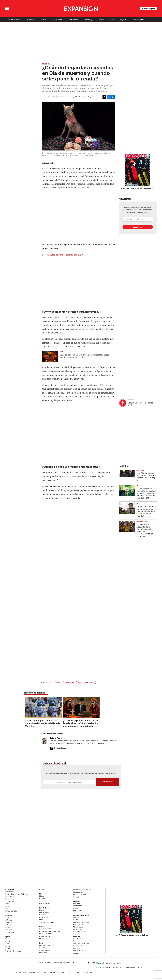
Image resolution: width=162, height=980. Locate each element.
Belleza (9, 949)
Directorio (88, 973)
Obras (102, 20)
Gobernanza (45, 950)
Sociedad (10, 932)
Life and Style (138, 20)
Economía (57, 20)
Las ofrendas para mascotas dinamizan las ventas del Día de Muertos (61, 723)
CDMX (8, 925)
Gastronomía (79, 939)
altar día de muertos (87, 682)
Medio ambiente (47, 945)
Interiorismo (45, 939)
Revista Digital (149, 9)
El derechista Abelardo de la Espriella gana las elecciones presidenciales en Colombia (145, 530)
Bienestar (78, 948)
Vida (61, 352)
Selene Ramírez (57, 738)
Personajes (78, 946)
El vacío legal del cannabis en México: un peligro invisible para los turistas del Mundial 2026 (146, 493)
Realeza (9, 941)
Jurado (76, 953)
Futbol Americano (81, 922)
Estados (9, 927)
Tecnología (89, 20)
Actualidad (78, 903)
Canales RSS (75, 973)
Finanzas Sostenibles (83, 890)
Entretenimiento (47, 912)
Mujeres (123, 20)
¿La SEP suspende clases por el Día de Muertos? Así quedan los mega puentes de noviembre (99, 723)
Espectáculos (12, 939)
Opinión (9, 930)
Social (42, 948)
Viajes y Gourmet (13, 951)
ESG (112, 20)
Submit (108, 782)
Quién (8, 937)
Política (44, 20)
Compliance (34, 973)
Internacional (73, 20)
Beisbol (77, 920)
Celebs (43, 901)
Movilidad (44, 952)
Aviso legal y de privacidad (54, 973)
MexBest (77, 936)
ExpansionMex (91, 963)
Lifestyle (77, 929)
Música (42, 920)
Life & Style (44, 908)
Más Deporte (79, 927)
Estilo (42, 910)
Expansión (10, 889)
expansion (96, 963)
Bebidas (77, 941)
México (139, 486)
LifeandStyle (11, 911)
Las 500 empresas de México (138, 188)
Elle (41, 894)
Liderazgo (78, 906)
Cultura (43, 890)
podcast (131, 400)
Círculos (9, 944)
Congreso (10, 923)
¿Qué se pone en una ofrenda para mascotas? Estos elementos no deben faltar (84, 356)
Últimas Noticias (14, 20)
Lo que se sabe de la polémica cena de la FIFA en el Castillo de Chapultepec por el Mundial (147, 511)
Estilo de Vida (80, 951)
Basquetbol (78, 925)
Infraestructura (46, 934)
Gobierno (10, 918)
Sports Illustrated (81, 915)
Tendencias (47, 64)
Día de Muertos (70, 682)
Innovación (78, 892)
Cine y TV (44, 917)
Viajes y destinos (81, 943)
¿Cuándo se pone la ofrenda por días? (65, 255)
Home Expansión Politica (17, 894)
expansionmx (75, 963)
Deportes (44, 915)
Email (70, 782)
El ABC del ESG (80, 895)
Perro (58, 682)
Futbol (76, 917)
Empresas (31, 20)
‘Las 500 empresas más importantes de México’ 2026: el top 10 (146, 477)
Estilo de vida (46, 903)
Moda (8, 946)
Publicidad (21, 973)
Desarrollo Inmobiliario (50, 931)
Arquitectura (45, 936)
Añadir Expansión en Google (84, 97)
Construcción (45, 929)
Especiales (78, 911)
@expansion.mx (84, 962)
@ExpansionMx (60, 748)
